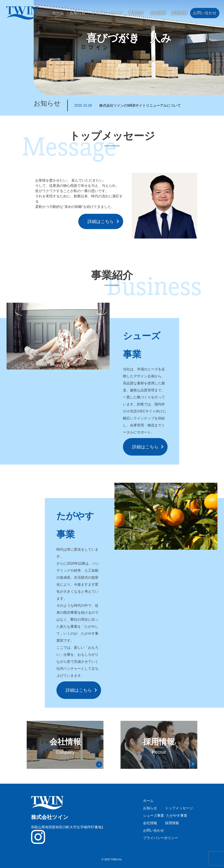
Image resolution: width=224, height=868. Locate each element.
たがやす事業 (177, 816)
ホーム (58, 13)
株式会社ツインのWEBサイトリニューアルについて (128, 105)
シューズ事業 (154, 816)
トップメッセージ (107, 13)
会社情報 (158, 13)
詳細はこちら (101, 221)
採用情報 (179, 13)
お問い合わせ (205, 13)
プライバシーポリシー (161, 838)
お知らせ (78, 13)
